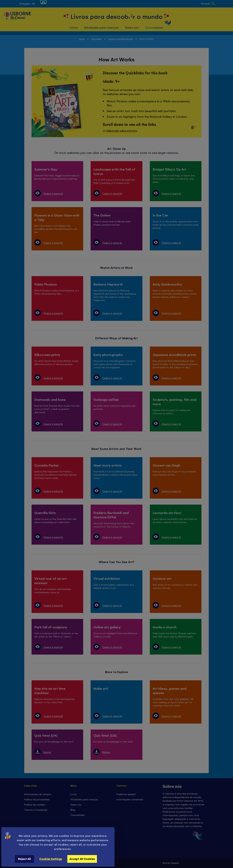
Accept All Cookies (82, 859)
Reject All (25, 859)
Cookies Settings (51, 859)
